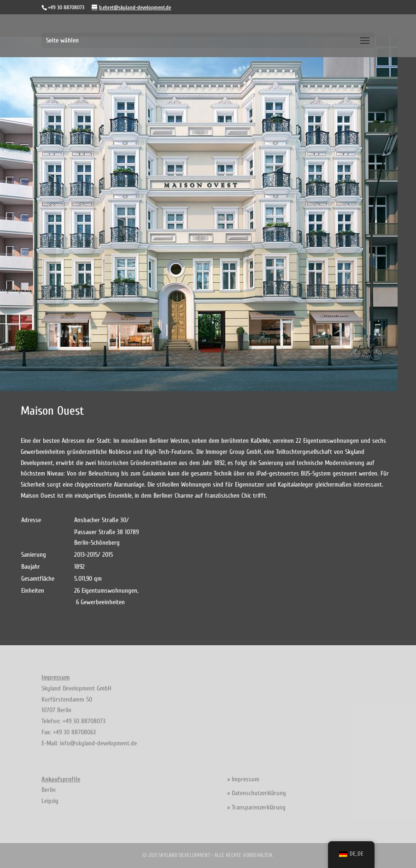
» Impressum (243, 779)
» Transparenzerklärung (256, 807)
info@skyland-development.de (98, 743)
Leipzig (50, 801)
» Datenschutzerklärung (257, 793)
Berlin (49, 790)
